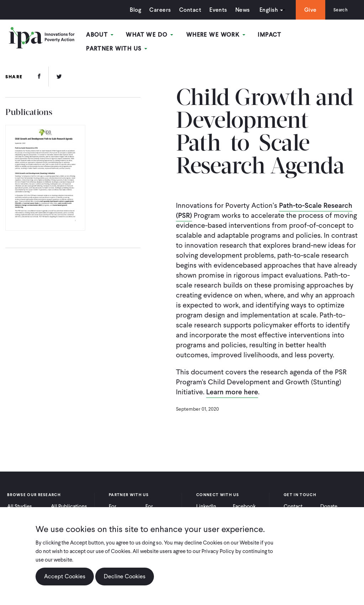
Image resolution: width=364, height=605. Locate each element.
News (238, 10)
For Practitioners (124, 505)
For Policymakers (161, 505)
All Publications (69, 502)
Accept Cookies (65, 576)
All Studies (20, 502)
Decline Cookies (125, 576)
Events (214, 10)
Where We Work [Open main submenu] (218, 35)
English (264, 10)
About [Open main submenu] (105, 35)
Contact (186, 10)
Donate (329, 502)
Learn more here (232, 388)
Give (306, 10)
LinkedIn (206, 502)
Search (338, 10)
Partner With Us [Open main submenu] (325, 35)
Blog (131, 10)
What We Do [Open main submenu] (153, 35)
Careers (156, 10)
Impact (271, 35)
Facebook (244, 502)
